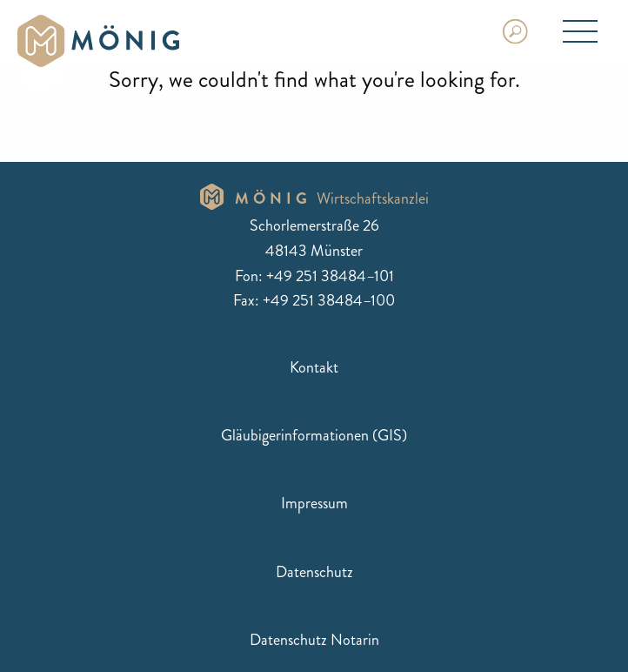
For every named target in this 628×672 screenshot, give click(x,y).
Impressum (314, 503)
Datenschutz (314, 572)
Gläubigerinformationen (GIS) (314, 435)
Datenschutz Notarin (314, 640)
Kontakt (314, 367)
